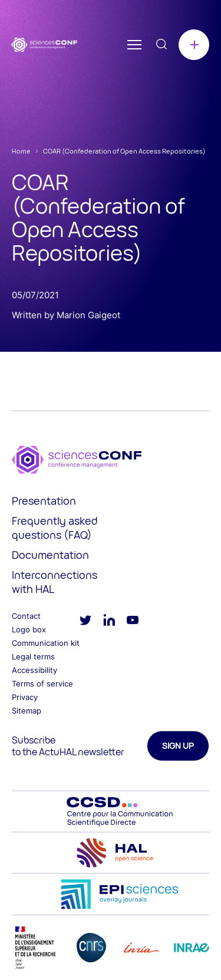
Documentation (50, 555)
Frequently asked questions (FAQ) (55, 528)
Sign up (178, 746)
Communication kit (46, 643)
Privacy (25, 697)
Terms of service (42, 684)
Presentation (44, 501)
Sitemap (27, 711)
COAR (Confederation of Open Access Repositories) (124, 151)
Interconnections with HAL (55, 582)
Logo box (29, 629)
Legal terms (33, 656)
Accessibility (34, 670)
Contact (26, 616)
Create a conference (194, 45)
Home (21, 151)
